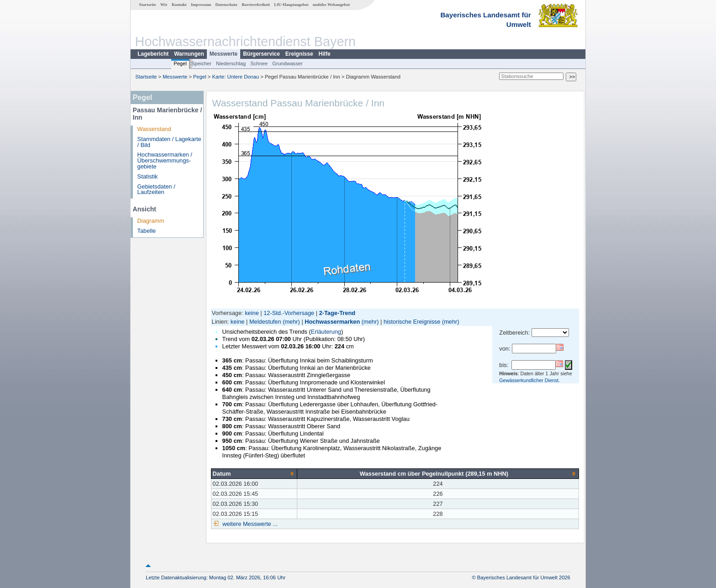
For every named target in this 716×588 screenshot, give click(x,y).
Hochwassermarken (332, 322)
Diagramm (151, 221)
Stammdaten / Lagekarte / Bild (169, 142)
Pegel (180, 63)
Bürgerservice (261, 54)
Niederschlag (231, 63)
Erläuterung (326, 332)
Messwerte (224, 54)
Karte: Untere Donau (236, 77)
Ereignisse (299, 54)
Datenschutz (226, 5)
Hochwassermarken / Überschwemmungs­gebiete (165, 160)
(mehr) (291, 322)
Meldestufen (265, 322)
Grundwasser (287, 63)
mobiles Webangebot (331, 5)
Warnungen (189, 54)
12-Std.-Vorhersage (289, 313)
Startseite (148, 5)
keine (252, 313)
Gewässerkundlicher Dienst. (529, 380)
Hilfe (325, 54)
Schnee (259, 63)
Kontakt (179, 5)
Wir (164, 5)
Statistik (148, 176)
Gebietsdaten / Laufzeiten (156, 189)
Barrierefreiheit (256, 5)
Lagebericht (153, 54)
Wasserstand (154, 129)
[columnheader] (254, 473)
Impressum (201, 5)
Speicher (201, 63)
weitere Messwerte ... (249, 524)
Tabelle (147, 231)
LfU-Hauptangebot (291, 5)
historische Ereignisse (412, 322)
